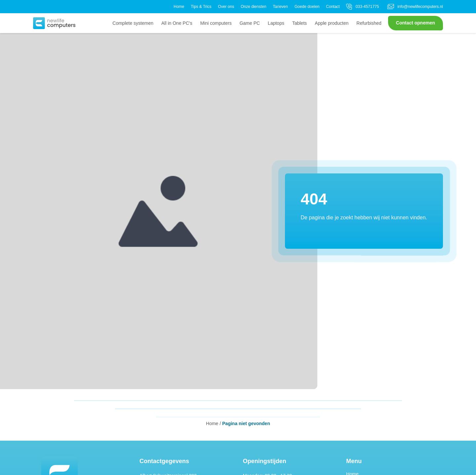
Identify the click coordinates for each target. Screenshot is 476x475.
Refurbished (369, 23)
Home (179, 7)
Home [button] (212, 423)
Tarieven (280, 7)
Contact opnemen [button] (416, 23)
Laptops (276, 23)
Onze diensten (253, 7)
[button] (54, 23)
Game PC (250, 23)
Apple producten (332, 23)
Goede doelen (307, 7)
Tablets (299, 23)
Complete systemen (133, 23)
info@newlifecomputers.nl (415, 7)
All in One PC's (177, 23)
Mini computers (216, 23)
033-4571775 (362, 7)
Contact (333, 7)
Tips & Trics (201, 7)
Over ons (226, 7)
